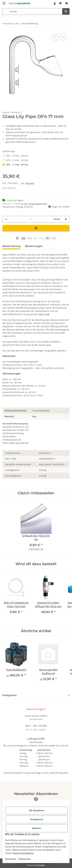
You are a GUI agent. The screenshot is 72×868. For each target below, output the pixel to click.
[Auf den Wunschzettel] (63, 37)
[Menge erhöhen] (66, 219)
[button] (55, 3)
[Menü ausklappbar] (4, 2)
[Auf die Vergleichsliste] (55, 37)
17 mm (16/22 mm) (41, 411)
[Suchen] (66, 11)
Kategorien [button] (10, 695)
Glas (34, 416)
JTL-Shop (41, 865)
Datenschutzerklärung (23, 853)
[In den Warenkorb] (36, 228)
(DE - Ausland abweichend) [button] (36, 204)
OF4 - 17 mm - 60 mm (17, 165)
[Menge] (31, 219)
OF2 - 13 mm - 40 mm (17, 156)
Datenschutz (25, 859)
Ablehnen (37, 828)
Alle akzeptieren (37, 811)
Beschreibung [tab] (11, 246)
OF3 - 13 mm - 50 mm (17, 160)
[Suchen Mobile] (32, 11)
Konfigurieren (37, 819)
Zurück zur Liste (12, 23)
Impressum (10, 859)
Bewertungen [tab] (34, 246)
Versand (30, 183)
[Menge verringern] (6, 219)
